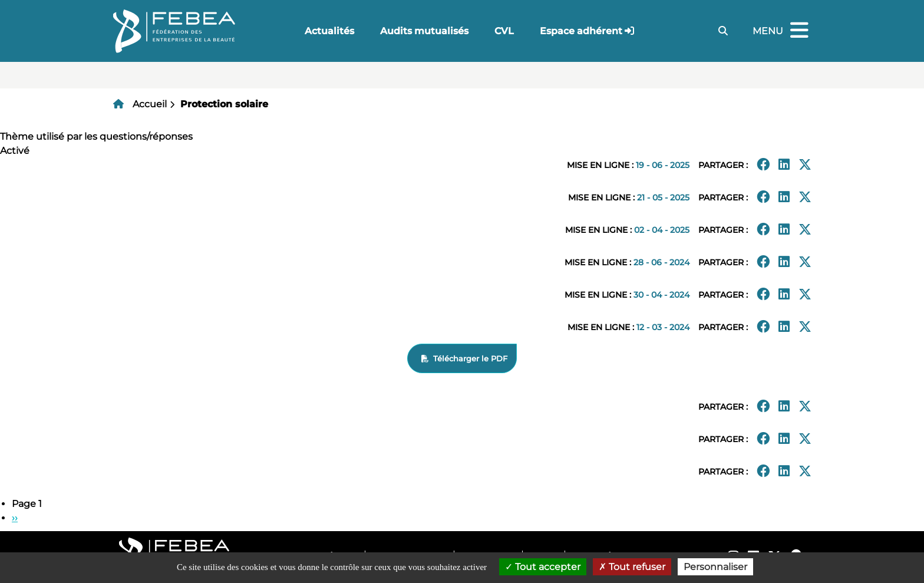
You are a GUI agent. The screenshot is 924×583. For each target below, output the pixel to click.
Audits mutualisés (424, 31)
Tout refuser (632, 567)
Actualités (329, 31)
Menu (782, 31)
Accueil (150, 104)
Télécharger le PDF (470, 358)
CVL (504, 31)
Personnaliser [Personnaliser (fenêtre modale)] (715, 567)
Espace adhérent (581, 31)
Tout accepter (543, 567)
